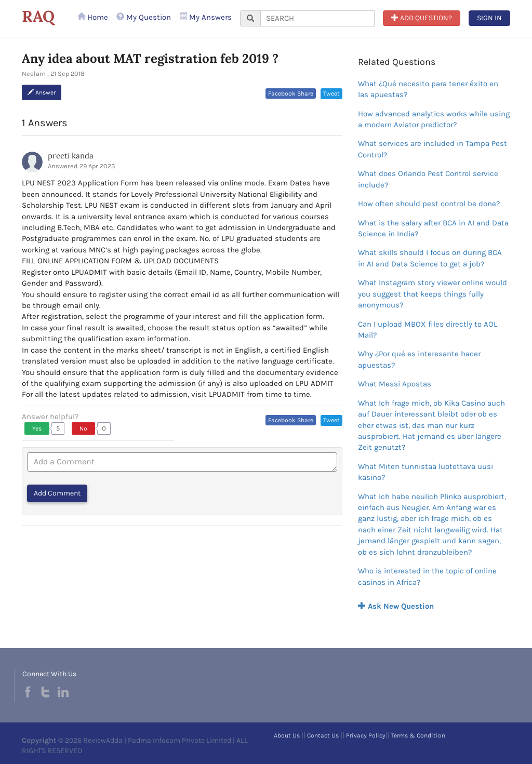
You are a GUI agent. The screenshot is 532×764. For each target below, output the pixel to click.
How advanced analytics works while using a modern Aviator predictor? (434, 119)
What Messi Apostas (395, 384)
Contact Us (323, 735)
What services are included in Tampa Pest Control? (433, 149)
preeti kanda (71, 156)
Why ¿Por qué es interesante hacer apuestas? (419, 359)
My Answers (205, 17)
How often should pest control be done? (429, 204)
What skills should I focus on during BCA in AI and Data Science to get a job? (430, 258)
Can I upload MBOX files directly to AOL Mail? (428, 330)
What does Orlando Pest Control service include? (428, 179)
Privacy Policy (366, 735)
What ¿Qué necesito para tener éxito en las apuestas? (428, 89)
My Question (144, 17)
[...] (317, 18)
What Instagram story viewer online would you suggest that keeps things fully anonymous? (433, 294)
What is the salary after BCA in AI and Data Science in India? (433, 228)
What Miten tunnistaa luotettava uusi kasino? (425, 472)
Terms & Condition (418, 735)
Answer (42, 92)
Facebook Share (291, 93)
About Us (287, 735)
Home (93, 17)
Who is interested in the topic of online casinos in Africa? (427, 576)
